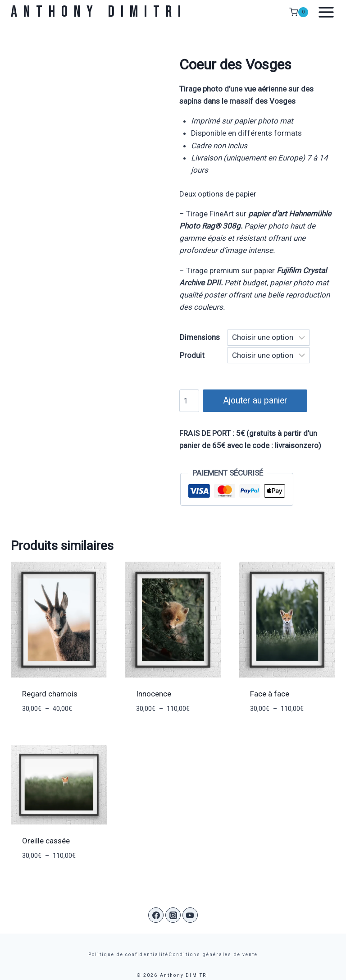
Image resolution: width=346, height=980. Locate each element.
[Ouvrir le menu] (324, 12)
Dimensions (200, 337)
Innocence (154, 694)
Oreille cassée (46, 841)
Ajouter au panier (254, 400)
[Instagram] (173, 915)
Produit (192, 355)
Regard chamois (50, 694)
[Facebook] (156, 915)
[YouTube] (190, 915)
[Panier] (299, 12)
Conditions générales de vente (213, 955)
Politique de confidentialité (129, 955)
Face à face (270, 694)
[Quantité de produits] (189, 400)
